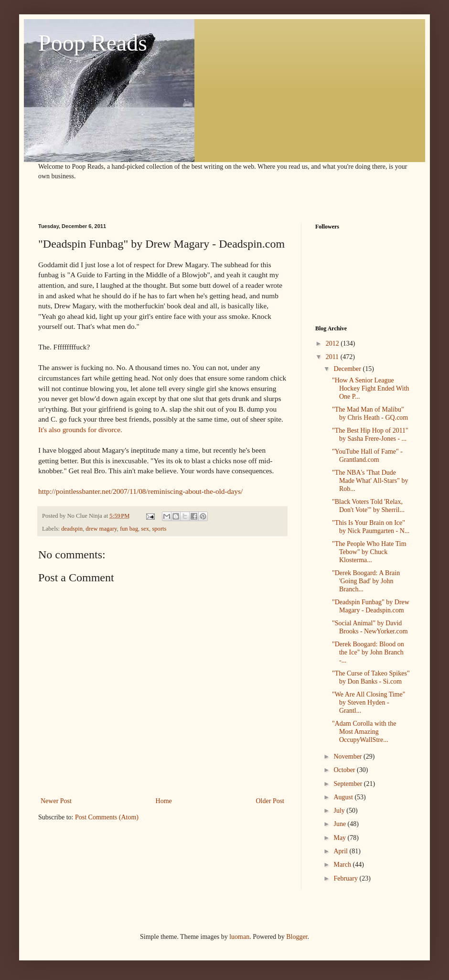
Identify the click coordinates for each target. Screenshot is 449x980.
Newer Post (56, 801)
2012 (333, 343)
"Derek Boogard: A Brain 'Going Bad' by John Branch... (366, 581)
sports (159, 529)
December (348, 369)
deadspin (72, 529)
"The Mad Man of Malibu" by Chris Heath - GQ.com (370, 414)
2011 (333, 357)
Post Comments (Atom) (107, 817)
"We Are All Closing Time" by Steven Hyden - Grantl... (369, 702)
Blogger (297, 937)
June (340, 824)
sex (145, 529)
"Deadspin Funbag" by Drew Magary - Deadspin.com (371, 606)
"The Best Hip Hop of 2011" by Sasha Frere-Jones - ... (370, 435)
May (340, 838)
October (345, 770)
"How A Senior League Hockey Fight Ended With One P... (371, 388)
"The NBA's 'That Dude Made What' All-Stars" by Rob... (370, 481)
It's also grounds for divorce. (80, 430)
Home (164, 801)
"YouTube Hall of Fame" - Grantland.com (367, 456)
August (344, 797)
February (346, 878)
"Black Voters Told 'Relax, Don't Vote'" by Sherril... (368, 506)
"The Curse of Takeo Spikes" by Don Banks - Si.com (371, 677)
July (340, 811)
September (348, 784)
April (341, 851)
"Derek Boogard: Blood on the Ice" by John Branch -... (368, 652)
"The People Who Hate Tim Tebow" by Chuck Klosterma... (369, 552)
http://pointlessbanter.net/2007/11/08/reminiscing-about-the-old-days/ (140, 491)
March (343, 865)
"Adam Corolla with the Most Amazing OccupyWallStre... (364, 732)
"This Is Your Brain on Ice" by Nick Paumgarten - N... (371, 527)
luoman (239, 937)
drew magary (101, 529)
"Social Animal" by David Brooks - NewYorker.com (370, 627)
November (348, 757)
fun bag (129, 529)
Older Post (270, 801)
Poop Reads (93, 43)
